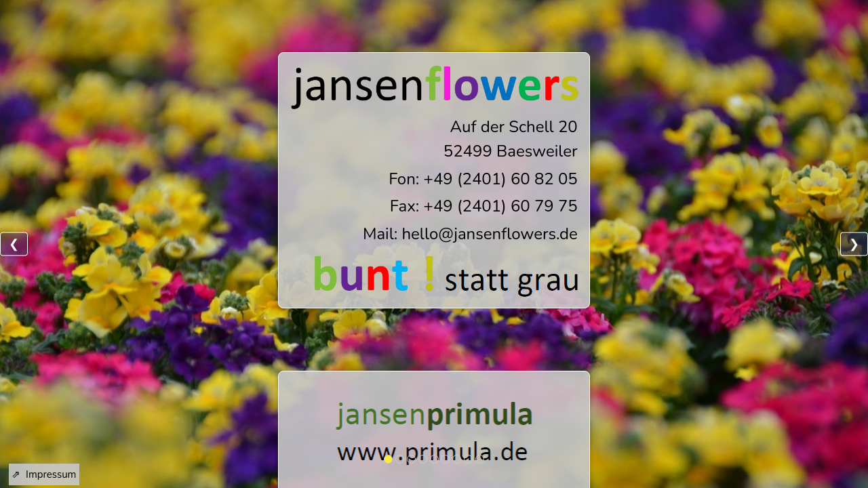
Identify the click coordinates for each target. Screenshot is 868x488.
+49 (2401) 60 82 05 (501, 179)
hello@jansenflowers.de (489, 234)
